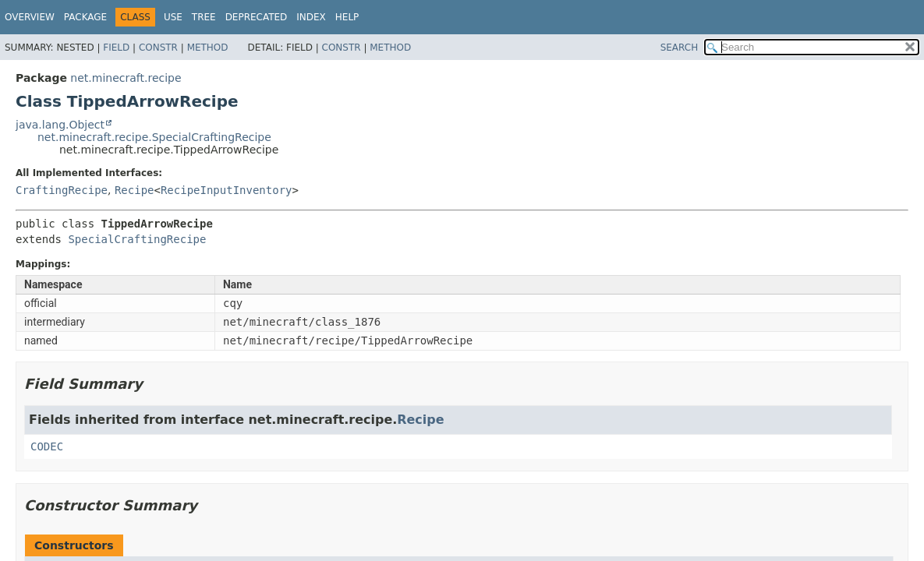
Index (311, 17)
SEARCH (680, 48)
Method (208, 48)
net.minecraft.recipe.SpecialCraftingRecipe (154, 137)
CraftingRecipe (62, 190)
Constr (158, 48)
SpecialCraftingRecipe (137, 239)
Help (347, 17)
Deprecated (257, 17)
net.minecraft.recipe (126, 78)
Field (116, 48)
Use (173, 17)
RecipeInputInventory (227, 190)
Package (85, 17)
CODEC (47, 446)
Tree (204, 17)
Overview (30, 17)
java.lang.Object (60, 125)
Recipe (135, 190)
